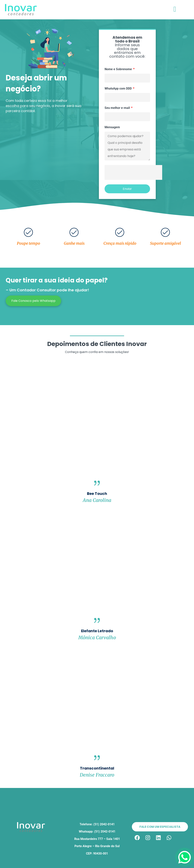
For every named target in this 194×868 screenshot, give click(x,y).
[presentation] (133, 172)
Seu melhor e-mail (118, 108)
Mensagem (112, 127)
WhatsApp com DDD (119, 89)
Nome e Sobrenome (119, 69)
